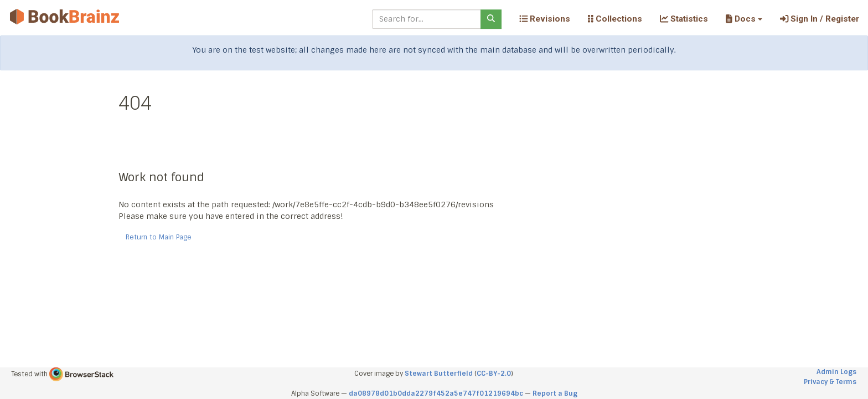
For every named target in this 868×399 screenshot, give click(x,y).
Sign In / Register (820, 19)
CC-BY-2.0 (494, 374)
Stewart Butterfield (439, 374)
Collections (615, 19)
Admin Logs (836, 372)
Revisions (545, 19)
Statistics (684, 19)
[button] (744, 19)
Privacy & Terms (830, 382)
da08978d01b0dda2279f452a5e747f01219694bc (436, 393)
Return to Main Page (159, 237)
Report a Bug (555, 393)
